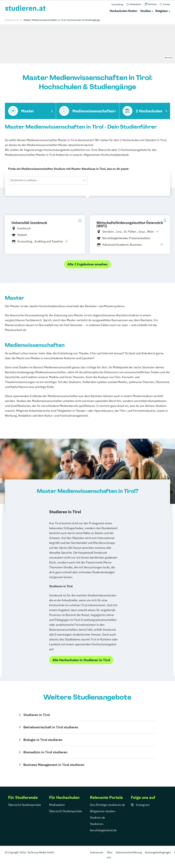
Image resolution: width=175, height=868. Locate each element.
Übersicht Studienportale (25, 805)
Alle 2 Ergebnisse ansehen (87, 264)
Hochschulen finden (123, 11)
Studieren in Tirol (37, 715)
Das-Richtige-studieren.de (107, 805)
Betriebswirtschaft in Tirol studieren (51, 727)
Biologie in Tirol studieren (43, 740)
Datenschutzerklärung (129, 852)
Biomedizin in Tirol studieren (45, 752)
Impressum (97, 852)
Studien (146, 11)
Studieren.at (12, 20)
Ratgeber (162, 11)
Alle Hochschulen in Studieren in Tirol (81, 660)
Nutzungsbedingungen (158, 852)
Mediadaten (57, 805)
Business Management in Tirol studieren (54, 765)
